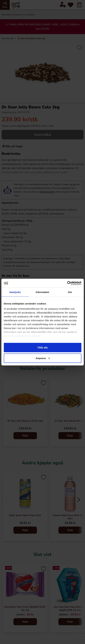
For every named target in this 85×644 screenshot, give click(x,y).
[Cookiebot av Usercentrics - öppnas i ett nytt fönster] (67, 283)
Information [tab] (43, 292)
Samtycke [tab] (15, 292)
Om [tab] (70, 292)
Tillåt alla (43, 348)
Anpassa (43, 358)
